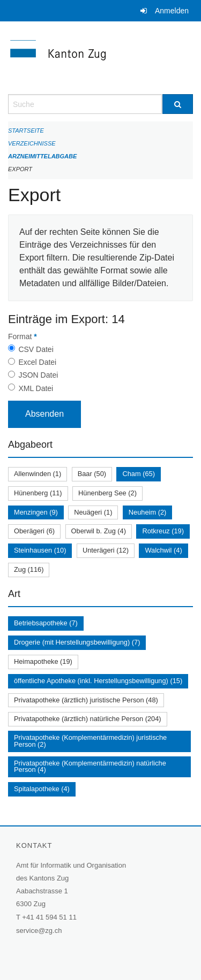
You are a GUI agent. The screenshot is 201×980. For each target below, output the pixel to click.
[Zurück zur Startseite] (100, 58)
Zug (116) (29, 569)
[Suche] (178, 104)
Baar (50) (92, 474)
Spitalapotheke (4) (42, 789)
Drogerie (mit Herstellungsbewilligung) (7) (77, 642)
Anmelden (172, 11)
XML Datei (36, 388)
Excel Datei (37, 362)
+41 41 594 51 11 (49, 917)
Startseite (26, 131)
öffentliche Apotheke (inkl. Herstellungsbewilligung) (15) (98, 681)
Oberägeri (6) (34, 531)
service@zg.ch (39, 931)
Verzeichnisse (32, 143)
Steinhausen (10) (40, 550)
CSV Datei (36, 349)
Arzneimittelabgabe (42, 156)
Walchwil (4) (163, 550)
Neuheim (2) (147, 512)
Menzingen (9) (36, 512)
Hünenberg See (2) (107, 493)
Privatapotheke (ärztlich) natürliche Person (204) (88, 719)
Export (20, 169)
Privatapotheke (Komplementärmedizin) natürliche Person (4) (90, 767)
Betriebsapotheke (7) (46, 623)
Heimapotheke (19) (43, 661)
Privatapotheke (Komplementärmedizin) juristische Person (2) (90, 741)
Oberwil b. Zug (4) (99, 531)
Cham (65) (138, 474)
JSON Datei (38, 375)
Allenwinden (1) (38, 474)
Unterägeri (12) (106, 550)
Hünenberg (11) (38, 493)
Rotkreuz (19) (163, 531)
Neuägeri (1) (93, 512)
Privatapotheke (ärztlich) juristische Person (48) (86, 700)
